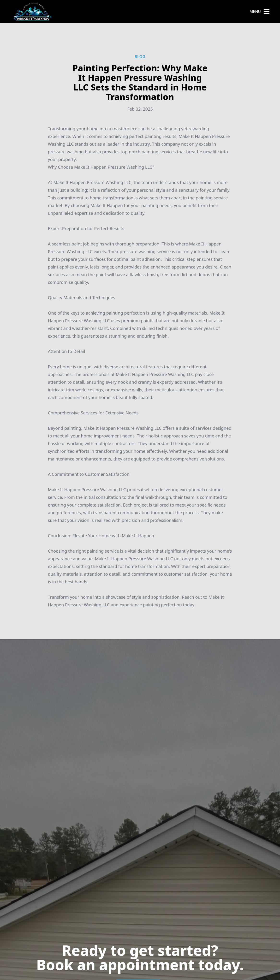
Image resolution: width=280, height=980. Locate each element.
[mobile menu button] (267, 12)
